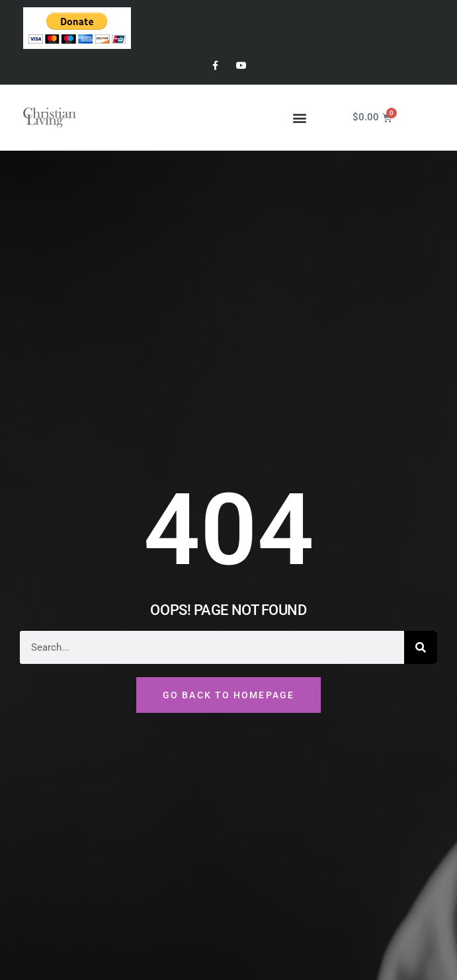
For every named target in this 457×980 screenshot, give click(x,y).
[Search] (421, 647)
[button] (300, 117)
